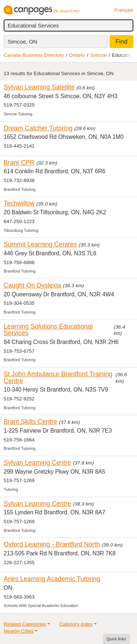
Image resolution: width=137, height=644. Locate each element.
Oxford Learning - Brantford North (52, 544)
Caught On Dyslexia (32, 285)
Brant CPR (19, 163)
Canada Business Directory (34, 55)
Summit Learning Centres (40, 244)
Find (121, 42)
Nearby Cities (19, 631)
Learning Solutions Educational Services (48, 330)
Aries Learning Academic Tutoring (52, 579)
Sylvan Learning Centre (37, 463)
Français (124, 10)
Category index (76, 624)
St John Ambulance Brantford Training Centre (58, 377)
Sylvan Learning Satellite (39, 87)
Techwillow (19, 203)
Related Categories (25, 624)
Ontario (77, 55)
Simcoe (98, 55)
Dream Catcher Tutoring (38, 128)
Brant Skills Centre (30, 422)
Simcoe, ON (22, 42)
